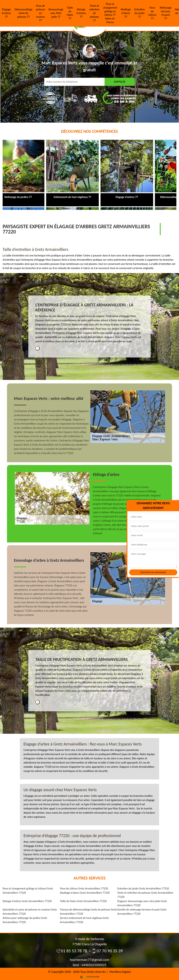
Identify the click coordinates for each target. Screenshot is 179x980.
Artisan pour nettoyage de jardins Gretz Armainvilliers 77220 (25, 920)
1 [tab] (37, 348)
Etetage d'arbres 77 (81, 13)
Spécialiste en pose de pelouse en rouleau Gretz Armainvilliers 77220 (30, 912)
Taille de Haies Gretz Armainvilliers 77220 (83, 901)
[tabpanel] (89, 324)
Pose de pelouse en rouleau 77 (40, 13)
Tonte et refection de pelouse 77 (94, 13)
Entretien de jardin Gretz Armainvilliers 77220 (143, 888)
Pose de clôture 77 (152, 13)
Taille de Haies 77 (70, 13)
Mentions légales (120, 972)
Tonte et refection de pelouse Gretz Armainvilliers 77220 (145, 895)
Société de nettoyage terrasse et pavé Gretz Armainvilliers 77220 (142, 912)
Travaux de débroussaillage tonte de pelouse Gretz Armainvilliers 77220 (88, 912)
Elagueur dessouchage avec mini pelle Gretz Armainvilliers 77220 (142, 903)
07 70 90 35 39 (107, 951)
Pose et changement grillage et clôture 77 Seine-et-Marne (110, 13)
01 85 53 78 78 (72, 951)
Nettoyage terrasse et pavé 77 (166, 13)
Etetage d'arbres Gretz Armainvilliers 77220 (27, 901)
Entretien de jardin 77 (139, 13)
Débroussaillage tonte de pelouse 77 (24, 13)
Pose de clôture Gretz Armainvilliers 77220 (84, 888)
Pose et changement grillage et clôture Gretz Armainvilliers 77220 (28, 891)
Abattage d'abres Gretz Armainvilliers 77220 (85, 893)
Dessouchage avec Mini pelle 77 (56, 13)
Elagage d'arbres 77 (6, 13)
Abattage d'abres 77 (126, 13)
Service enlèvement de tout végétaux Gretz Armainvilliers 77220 (84, 920)
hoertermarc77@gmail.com (89, 960)
